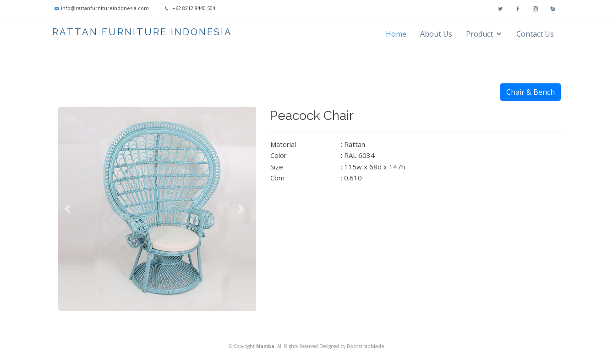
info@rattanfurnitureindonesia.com (105, 8)
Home (396, 34)
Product (479, 34)
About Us (436, 34)
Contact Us (535, 34)
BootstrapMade (366, 346)
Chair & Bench (531, 92)
